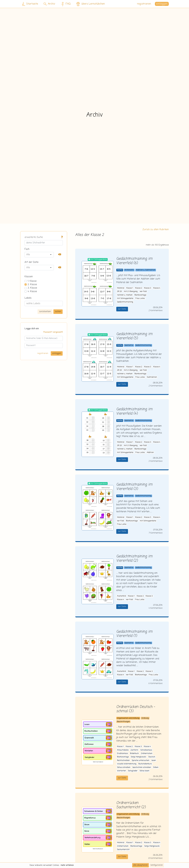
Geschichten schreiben (142, 767)
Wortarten (121, 771)
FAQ (65, 4)
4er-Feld (143, 291)
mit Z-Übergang (131, 291)
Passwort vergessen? (53, 332)
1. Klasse (32, 281)
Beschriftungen (123, 722)
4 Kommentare (155, 608)
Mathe (120, 270)
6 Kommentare (155, 683)
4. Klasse (32, 291)
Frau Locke (140, 298)
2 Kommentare (155, 311)
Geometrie (129, 345)
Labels (28, 298)
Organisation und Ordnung (128, 718)
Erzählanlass (123, 754)
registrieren (144, 4)
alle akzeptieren (141, 865)
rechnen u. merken (125, 295)
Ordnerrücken (147, 754)
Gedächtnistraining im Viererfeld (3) (134, 487)
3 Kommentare (155, 461)
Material (121, 288)
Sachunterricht (123, 850)
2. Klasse (32, 284)
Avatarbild (121, 596)
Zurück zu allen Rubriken (156, 229)
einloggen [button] (162, 4)
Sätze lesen (144, 771)
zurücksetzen (45, 312)
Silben (156, 767)
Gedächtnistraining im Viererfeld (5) (134, 336)
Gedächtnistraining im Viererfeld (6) (134, 261)
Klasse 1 (130, 288)
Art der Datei (31, 262)
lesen (154, 760)
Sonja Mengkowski (139, 757)
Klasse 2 (139, 288)
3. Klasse (32, 288)
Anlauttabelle (123, 750)
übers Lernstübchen (90, 4)
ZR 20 (119, 291)
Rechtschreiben (123, 760)
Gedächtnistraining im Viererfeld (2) (134, 559)
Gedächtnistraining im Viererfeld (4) (134, 411)
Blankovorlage (140, 295)
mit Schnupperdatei (125, 298)
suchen (58, 312)
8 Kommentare (155, 858)
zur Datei (122, 309)
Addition (150, 453)
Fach (27, 249)
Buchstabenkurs (145, 764)
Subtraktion (152, 377)
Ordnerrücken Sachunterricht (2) (131, 805)
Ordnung (145, 718)
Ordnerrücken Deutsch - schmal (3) (136, 709)
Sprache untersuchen (141, 760)
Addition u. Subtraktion (146, 270)
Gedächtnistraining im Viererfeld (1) (134, 634)
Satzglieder (133, 771)
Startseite (30, 4)
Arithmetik (129, 270)
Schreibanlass (146, 750)
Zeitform (134, 750)
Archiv (49, 4)
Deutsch (152, 757)
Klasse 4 (157, 288)
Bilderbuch (134, 754)
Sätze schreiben (124, 767)
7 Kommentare (155, 533)
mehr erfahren (67, 865)
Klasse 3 (148, 288)
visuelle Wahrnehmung (127, 764)
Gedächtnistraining (125, 302)
